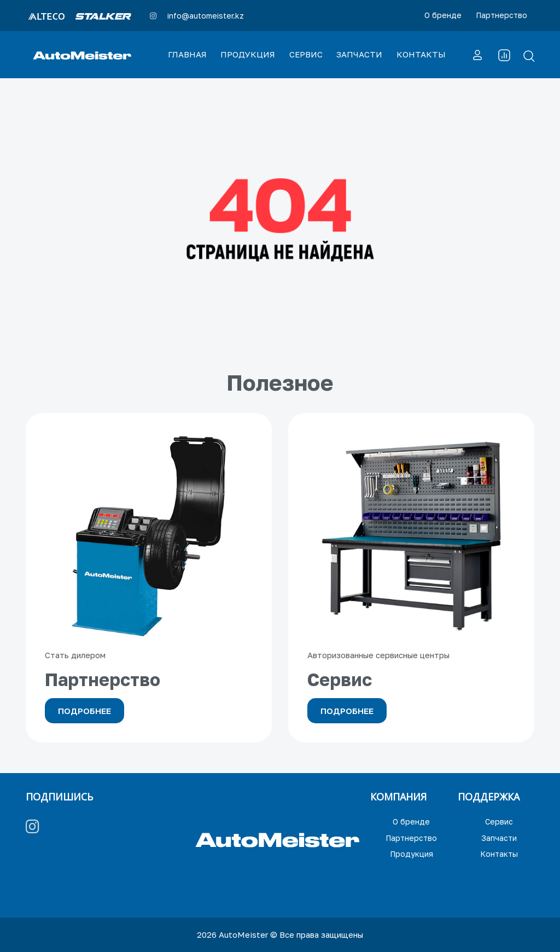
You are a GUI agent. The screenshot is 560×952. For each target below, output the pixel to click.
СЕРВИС (306, 54)
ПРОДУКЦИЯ (248, 54)
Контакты (499, 854)
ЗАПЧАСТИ (359, 54)
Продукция (412, 854)
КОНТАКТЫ (421, 54)
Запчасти (499, 838)
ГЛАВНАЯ (187, 54)
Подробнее (84, 711)
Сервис (499, 822)
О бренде (443, 15)
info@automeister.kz (206, 16)
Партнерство (501, 15)
